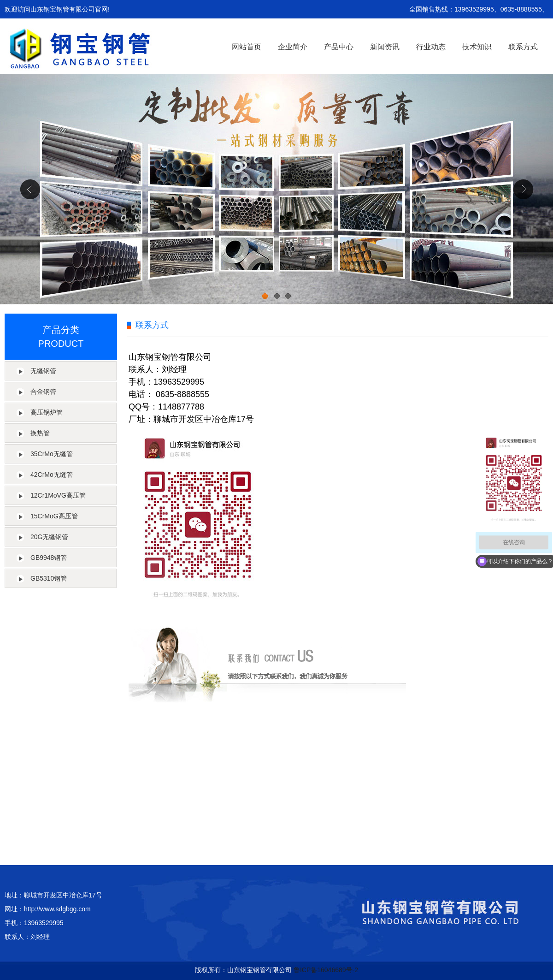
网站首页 (247, 47)
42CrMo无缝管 (52, 475)
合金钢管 (43, 392)
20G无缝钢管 (49, 537)
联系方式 (523, 47)
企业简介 (293, 47)
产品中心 (339, 47)
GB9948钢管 (49, 558)
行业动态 (431, 47)
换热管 (40, 433)
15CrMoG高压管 (54, 516)
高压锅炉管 (47, 412)
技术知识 (477, 47)
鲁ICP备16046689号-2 (326, 970)
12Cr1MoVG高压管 (58, 495)
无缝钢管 (43, 371)
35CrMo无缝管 (52, 454)
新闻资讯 (385, 47)
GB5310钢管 (49, 578)
